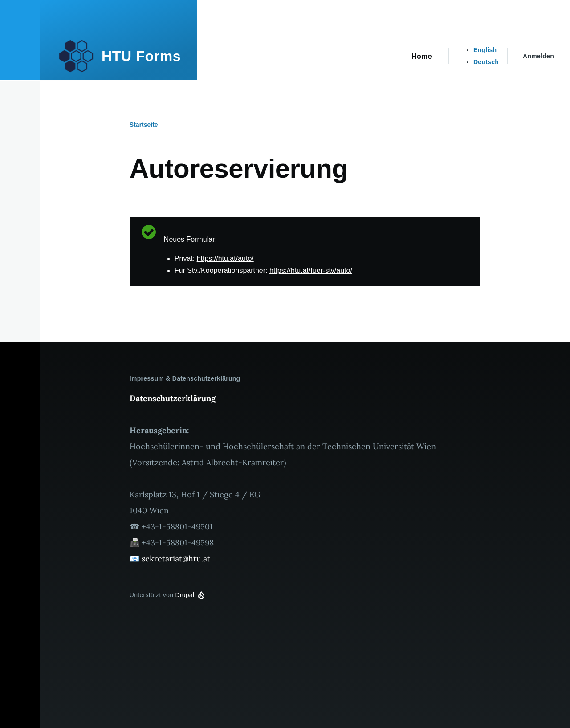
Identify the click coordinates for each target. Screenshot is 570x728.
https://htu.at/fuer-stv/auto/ (311, 270)
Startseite (144, 125)
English (485, 50)
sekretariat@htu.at (176, 559)
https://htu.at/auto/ (225, 258)
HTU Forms (141, 56)
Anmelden (538, 56)
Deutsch (486, 62)
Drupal (185, 595)
